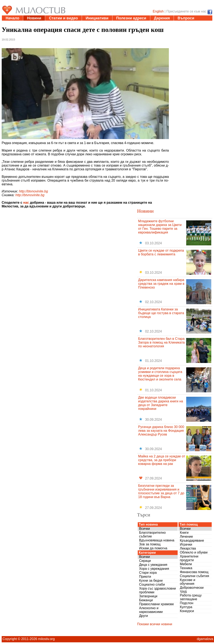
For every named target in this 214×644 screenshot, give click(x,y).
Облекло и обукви (194, 552)
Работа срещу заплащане (191, 597)
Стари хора (148, 573)
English (158, 11)
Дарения (162, 18)
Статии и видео (63, 18)
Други (143, 616)
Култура (186, 607)
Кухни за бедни (151, 581)
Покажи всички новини (155, 624)
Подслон (187, 603)
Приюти (145, 577)
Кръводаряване (192, 540)
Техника (186, 568)
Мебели (186, 564)
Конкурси (187, 611)
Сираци (145, 561)
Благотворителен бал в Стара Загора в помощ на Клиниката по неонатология (161, 342)
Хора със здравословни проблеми (157, 590)
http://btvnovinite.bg (34, 191)
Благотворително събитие (152, 534)
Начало (12, 18)
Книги (184, 533)
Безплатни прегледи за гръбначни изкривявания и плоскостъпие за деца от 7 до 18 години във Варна (161, 491)
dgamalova (205, 639)
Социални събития (194, 576)
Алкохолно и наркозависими (151, 610)
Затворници (148, 596)
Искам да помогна (153, 548)
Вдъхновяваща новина (157, 540)
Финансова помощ (194, 572)
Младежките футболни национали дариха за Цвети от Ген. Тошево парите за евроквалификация (160, 227)
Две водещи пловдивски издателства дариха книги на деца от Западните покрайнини (161, 403)
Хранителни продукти (189, 558)
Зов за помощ (150, 544)
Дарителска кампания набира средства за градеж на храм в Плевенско (161, 284)
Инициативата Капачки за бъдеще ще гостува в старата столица (161, 313)
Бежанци (146, 600)
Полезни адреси (131, 18)
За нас (12, 23)
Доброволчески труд (192, 589)
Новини (34, 18)
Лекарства (188, 548)
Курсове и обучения (187, 582)
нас (26, 203)
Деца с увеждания (153, 565)
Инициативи (97, 18)
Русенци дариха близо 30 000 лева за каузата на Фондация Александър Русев (161, 431)
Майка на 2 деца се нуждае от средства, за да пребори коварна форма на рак (162, 460)
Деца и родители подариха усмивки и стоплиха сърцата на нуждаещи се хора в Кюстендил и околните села (160, 374)
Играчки (186, 544)
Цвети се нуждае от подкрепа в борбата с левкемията (161, 252)
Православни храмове (156, 604)
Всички (144, 529)
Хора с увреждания (154, 569)
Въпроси (186, 18)
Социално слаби (152, 584)
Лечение (186, 537)
